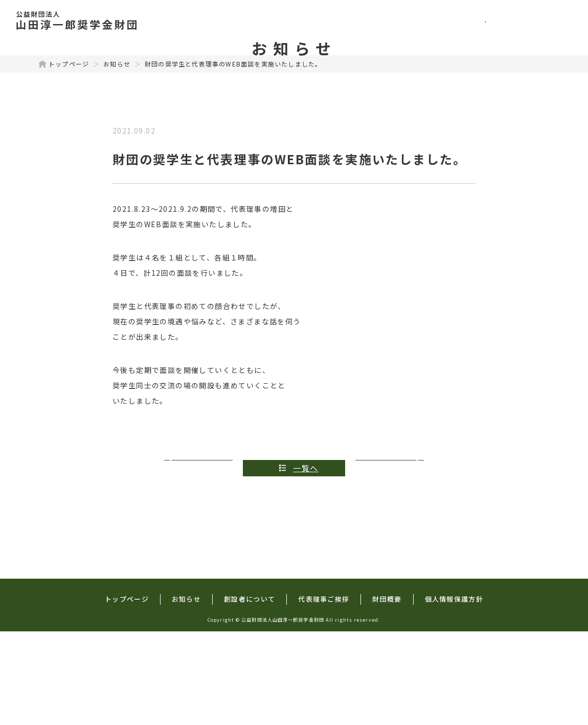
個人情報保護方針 (454, 692)
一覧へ (306, 561)
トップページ (249, 20)
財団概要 (546, 20)
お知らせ (117, 157)
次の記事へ (388, 561)
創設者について (389, 20)
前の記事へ (201, 561)
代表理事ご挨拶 (474, 20)
